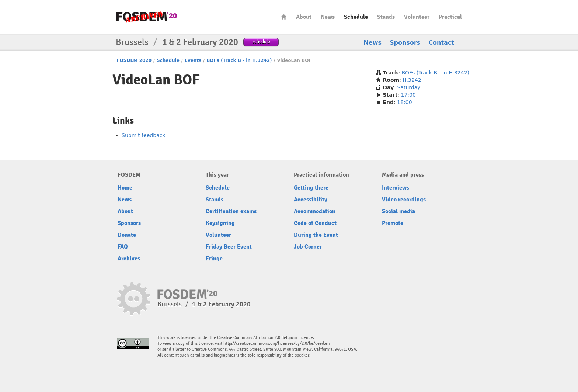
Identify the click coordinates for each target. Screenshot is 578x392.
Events (193, 60)
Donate (127, 235)
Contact (441, 43)
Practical (450, 17)
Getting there (311, 188)
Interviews (396, 188)
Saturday (409, 87)
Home (284, 17)
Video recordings (404, 200)
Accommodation (315, 211)
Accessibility (311, 200)
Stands (386, 17)
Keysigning (220, 223)
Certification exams (231, 211)
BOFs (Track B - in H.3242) (239, 60)
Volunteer (417, 17)
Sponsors (405, 43)
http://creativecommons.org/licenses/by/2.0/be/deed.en (277, 344)
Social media (398, 211)
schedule (261, 41)
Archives (129, 259)
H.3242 (412, 80)
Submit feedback (143, 135)
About (304, 17)
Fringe (214, 259)
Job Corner (308, 247)
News (328, 17)
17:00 (408, 95)
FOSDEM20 (147, 17)
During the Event (316, 235)
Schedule (356, 17)
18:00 (404, 102)
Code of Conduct (315, 223)
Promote (393, 223)
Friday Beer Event (229, 247)
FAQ (123, 247)
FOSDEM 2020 (134, 60)
